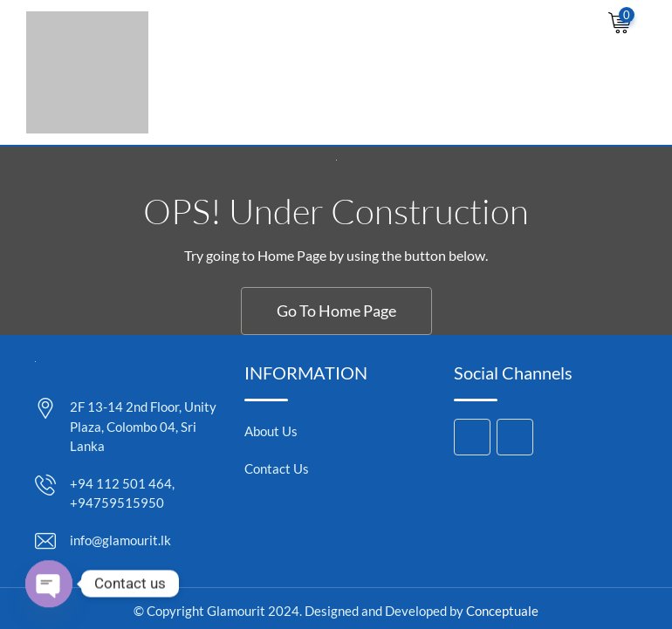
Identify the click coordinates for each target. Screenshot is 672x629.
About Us (271, 431)
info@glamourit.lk (120, 540)
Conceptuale (502, 611)
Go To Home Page (336, 311)
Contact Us (277, 468)
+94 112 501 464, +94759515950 (122, 493)
